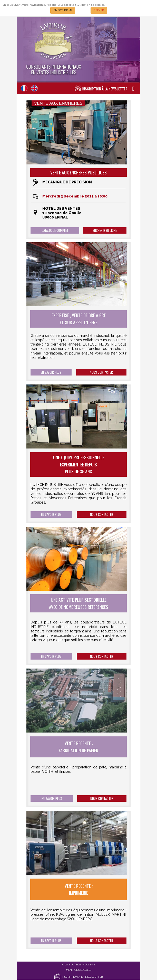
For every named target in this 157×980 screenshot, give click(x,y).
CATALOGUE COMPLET (55, 230)
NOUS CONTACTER (101, 372)
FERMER (99, 10)
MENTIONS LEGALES (79, 970)
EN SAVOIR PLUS (63, 10)
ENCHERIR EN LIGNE (105, 230)
